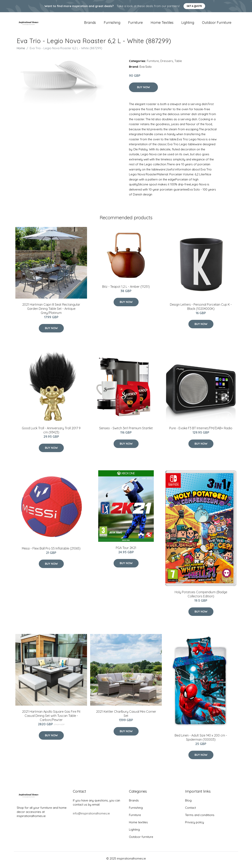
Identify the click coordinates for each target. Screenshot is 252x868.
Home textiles (162, 24)
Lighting (188, 24)
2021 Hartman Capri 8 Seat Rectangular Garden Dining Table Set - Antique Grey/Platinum (51, 311)
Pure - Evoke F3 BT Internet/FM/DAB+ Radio (201, 431)
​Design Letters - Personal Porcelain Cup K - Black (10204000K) (201, 309)
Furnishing (112, 24)
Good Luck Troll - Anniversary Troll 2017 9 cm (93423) (51, 433)
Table (178, 64)
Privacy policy (195, 825)
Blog (188, 803)
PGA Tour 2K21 (126, 551)
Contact (190, 810)
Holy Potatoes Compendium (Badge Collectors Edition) (201, 597)
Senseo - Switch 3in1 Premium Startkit (126, 431)
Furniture (135, 24)
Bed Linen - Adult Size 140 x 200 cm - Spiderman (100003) (201, 740)
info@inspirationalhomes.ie (91, 816)
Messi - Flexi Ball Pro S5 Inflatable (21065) (51, 551)
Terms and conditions (200, 818)
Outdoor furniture (217, 24)
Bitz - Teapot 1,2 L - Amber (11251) (126, 289)
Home (21, 51)
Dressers (167, 64)
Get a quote (194, 6)
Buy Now (143, 90)
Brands (90, 24)
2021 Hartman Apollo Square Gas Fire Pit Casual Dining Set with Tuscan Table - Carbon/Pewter (51, 719)
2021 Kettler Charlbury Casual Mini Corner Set (126, 717)
